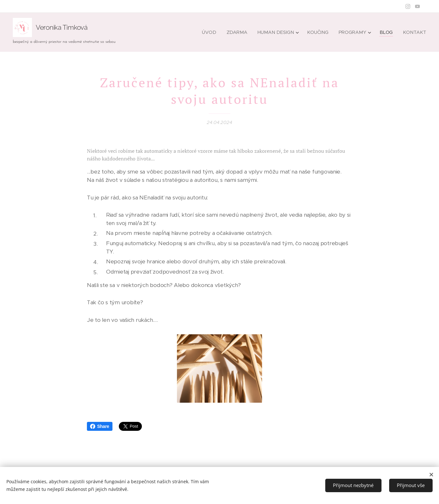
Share (100, 426)
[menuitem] (214, 32)
